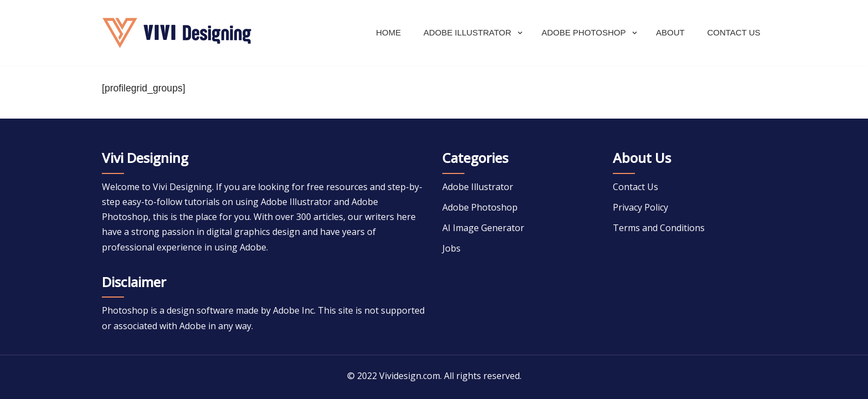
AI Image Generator (483, 228)
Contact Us (733, 32)
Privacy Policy (640, 207)
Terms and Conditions (659, 228)
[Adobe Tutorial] (177, 33)
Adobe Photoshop (480, 207)
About (670, 32)
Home (388, 32)
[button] (520, 33)
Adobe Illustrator (478, 187)
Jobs (451, 248)
